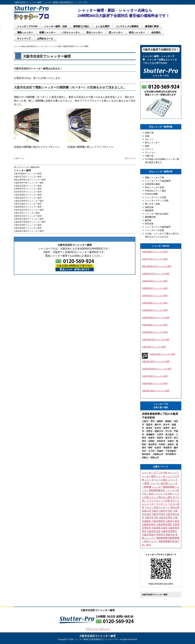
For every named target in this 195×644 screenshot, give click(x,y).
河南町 (160, 451)
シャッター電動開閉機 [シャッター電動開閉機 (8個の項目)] (163, 487)
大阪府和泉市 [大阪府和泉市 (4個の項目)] (149, 524)
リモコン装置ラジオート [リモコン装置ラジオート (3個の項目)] (157, 508)
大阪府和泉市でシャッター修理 (28, 207)
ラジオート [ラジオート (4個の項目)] (162, 504)
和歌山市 (155, 458)
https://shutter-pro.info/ (161, 584)
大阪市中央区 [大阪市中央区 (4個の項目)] (166, 511)
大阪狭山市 (158, 454)
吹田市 (158, 428)
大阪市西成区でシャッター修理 (28, 228)
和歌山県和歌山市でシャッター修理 (30, 180)
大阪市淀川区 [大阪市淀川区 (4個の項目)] (151, 518)
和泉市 (160, 438)
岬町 (150, 448)
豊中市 (158, 425)
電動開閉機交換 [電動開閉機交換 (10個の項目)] (166, 541)
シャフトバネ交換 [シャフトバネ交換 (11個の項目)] (163, 494)
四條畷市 (150, 435)
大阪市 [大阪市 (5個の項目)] (155, 511)
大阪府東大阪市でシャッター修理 (29, 219)
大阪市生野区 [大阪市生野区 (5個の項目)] (166, 518)
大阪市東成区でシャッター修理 (28, 195)
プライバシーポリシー (98, 629)
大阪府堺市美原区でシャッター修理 (30, 222)
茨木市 (166, 425)
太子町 (151, 451)
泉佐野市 (153, 444)
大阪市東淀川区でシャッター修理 (29, 210)
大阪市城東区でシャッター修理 (28, 174)
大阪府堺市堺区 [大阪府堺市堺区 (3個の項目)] (164, 524)
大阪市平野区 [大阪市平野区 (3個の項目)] (158, 514)
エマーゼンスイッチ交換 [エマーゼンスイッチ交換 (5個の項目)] (154, 473)
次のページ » (130, 158)
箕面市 (149, 425)
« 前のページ (19, 158)
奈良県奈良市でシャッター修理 (28, 192)
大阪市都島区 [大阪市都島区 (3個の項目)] (158, 521)
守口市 (169, 431)
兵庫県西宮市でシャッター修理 (28, 189)
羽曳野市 (167, 448)
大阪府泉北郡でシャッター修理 (28, 186)
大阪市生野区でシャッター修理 (28, 225)
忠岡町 (151, 441)
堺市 (153, 421)
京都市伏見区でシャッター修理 (28, 216)
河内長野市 (171, 454)
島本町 (149, 428)
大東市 (160, 435)
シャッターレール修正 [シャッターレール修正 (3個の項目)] (156, 480)
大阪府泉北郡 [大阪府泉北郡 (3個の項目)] (154, 531)
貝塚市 (171, 441)
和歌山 (145, 458)
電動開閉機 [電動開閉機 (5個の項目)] (162, 538)
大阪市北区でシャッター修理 (27, 213)
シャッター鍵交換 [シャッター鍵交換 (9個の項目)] (159, 483)
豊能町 (169, 421)
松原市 (158, 448)
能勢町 (160, 421)
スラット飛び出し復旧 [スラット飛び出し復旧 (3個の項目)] (161, 497)
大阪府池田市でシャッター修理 (28, 198)
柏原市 (151, 438)
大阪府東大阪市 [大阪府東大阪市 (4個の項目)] (159, 528)
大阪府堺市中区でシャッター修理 (29, 183)
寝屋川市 (159, 431)
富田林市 (146, 454)
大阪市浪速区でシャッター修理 (28, 204)
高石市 (169, 438)
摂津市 (166, 428)
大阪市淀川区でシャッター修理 (28, 177)
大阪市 (145, 421)
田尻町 (162, 444)
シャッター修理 (22, 170)
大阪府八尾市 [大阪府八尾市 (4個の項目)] (172, 521)
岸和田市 (161, 441)
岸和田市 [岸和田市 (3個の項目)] (161, 535)
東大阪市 (170, 435)
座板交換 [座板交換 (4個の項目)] (170, 535)
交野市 (149, 431)
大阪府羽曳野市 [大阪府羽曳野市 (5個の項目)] (169, 531)
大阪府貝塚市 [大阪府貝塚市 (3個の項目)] (149, 535)
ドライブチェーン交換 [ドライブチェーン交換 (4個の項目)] (158, 501)
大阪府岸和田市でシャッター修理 (29, 201)
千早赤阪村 (171, 451)
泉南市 (171, 444)
